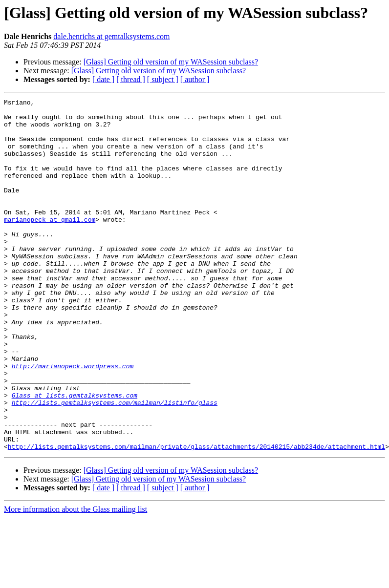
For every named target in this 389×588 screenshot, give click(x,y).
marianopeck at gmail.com (50, 244)
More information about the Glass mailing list (76, 579)
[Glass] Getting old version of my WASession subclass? (171, 62)
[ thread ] (131, 79)
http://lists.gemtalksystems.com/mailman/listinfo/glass (115, 464)
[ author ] (195, 79)
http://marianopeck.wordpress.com (73, 420)
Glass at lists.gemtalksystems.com (75, 455)
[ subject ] (163, 79)
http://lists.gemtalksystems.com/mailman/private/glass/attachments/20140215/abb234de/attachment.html (196, 517)
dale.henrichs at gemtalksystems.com (111, 36)
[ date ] (103, 79)
